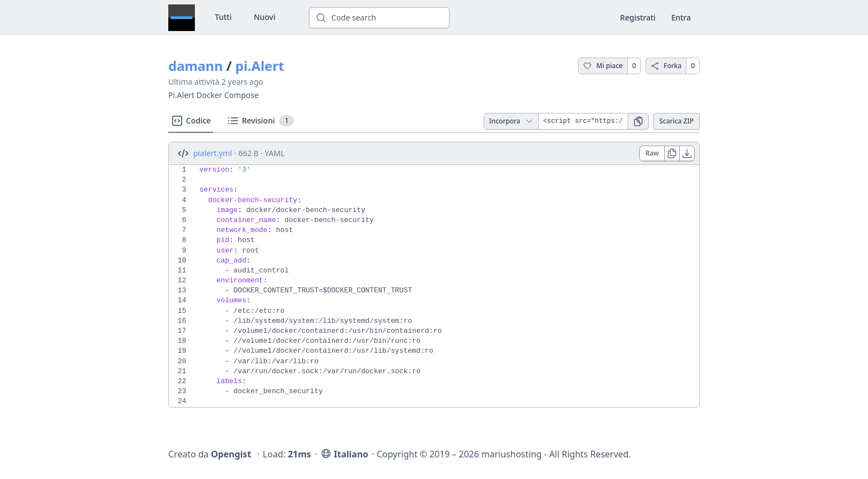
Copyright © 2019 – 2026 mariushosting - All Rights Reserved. (503, 454)
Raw (652, 153)
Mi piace (603, 66)
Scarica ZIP (676, 121)
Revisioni (260, 121)
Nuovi (264, 17)
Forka (666, 66)
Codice (191, 121)
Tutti (223, 17)
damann (196, 66)
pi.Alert (260, 66)
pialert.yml (213, 153)
